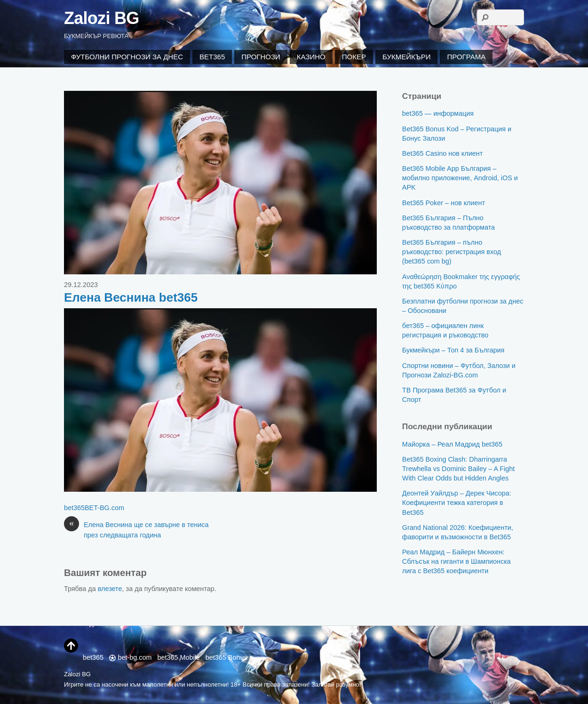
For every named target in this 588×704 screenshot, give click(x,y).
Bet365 (212, 57)
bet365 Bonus (226, 657)
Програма (466, 57)
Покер (354, 57)
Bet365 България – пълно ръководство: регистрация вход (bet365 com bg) (452, 252)
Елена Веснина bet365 (131, 297)
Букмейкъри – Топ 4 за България (453, 350)
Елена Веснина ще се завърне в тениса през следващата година (136, 529)
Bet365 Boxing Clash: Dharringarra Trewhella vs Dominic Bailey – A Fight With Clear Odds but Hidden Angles (458, 469)
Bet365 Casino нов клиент (442, 153)
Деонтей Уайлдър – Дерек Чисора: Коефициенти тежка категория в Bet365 (457, 503)
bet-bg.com (130, 657)
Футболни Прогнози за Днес (127, 57)
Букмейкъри (406, 57)
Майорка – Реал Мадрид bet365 (452, 444)
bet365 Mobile (178, 657)
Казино (311, 57)
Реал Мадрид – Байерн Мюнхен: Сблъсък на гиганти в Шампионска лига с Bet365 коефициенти (457, 561)
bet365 (74, 508)
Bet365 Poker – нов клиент (444, 203)
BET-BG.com (104, 508)
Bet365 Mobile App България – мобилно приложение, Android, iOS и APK (460, 178)
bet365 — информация (438, 113)
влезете (110, 589)
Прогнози (261, 57)
